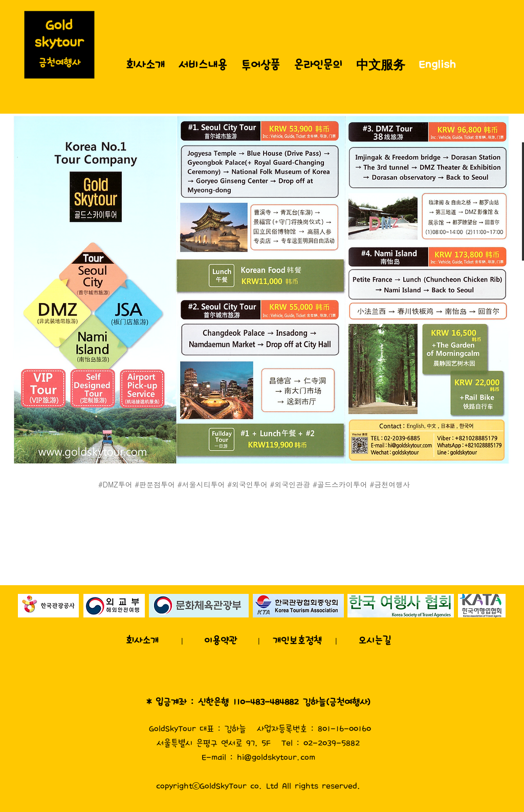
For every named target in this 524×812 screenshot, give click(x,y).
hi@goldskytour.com (276, 757)
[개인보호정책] (297, 640)
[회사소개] (142, 640)
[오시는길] (375, 640)
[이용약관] (221, 640)
